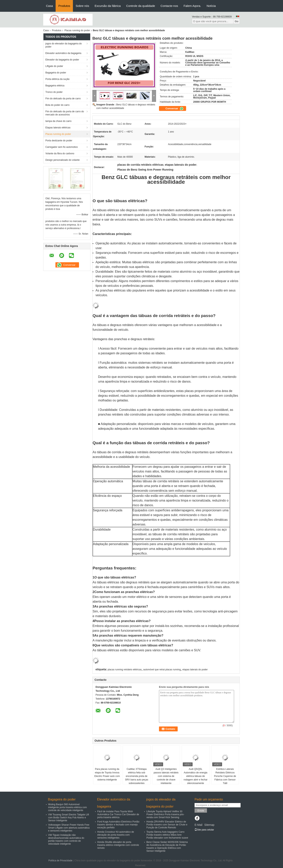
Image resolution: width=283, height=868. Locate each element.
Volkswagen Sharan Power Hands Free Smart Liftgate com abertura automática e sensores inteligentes (69, 828)
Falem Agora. (192, 6)
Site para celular (204, 830)
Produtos (64, 6)
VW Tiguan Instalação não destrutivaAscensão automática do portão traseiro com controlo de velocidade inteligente (66, 839)
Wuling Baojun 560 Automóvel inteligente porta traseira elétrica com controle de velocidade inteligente (68, 807)
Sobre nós (82, 6)
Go (237, 21)
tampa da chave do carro (58, 121)
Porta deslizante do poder (59, 141)
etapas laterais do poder (195, 670)
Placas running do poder (77, 30)
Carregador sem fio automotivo (62, 147)
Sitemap (209, 825)
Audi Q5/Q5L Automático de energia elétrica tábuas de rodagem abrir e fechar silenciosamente (195, 776)
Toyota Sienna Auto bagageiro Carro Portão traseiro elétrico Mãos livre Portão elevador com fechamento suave (167, 835)
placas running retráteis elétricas (125, 670)
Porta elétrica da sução (57, 79)
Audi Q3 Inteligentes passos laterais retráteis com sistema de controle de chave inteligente (166, 776)
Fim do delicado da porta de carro (63, 99)
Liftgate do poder (54, 66)
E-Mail (198, 825)
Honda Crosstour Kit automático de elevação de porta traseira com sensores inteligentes (116, 835)
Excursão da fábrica (108, 6)
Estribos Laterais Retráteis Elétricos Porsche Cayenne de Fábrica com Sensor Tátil (225, 776)
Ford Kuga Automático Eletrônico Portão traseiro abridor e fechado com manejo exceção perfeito (118, 825)
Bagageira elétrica (55, 86)
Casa (49, 6)
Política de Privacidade (60, 861)
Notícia (211, 6)
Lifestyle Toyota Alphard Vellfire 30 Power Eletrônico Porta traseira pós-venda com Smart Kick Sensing (165, 814)
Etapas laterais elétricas (58, 128)
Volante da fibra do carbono (60, 153)
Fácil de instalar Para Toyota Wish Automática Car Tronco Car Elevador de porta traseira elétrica (118, 814)
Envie (201, 811)
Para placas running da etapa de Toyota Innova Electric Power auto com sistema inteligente (107, 774)
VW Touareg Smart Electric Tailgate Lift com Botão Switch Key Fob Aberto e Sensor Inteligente (69, 818)
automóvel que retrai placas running (162, 670)
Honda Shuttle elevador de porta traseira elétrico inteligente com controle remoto (118, 845)
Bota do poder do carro (57, 105)
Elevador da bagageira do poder (62, 60)
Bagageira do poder (56, 73)
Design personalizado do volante (62, 160)
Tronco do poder (54, 92)
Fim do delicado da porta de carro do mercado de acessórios (65, 113)
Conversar (175, 109)
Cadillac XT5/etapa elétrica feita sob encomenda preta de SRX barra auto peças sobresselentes (137, 776)
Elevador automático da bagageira (63, 53)
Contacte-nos (169, 6)
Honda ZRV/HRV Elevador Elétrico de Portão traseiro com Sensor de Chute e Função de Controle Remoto (167, 825)
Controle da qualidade (141, 6)
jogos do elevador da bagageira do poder (64, 45)
